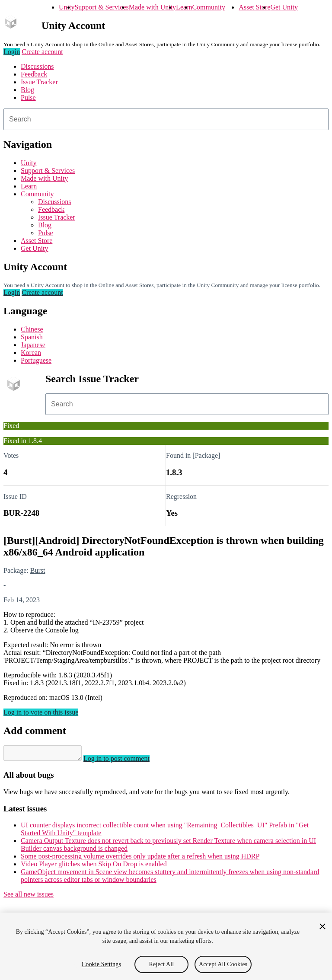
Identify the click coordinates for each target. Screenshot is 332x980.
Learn (184, 7)
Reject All (162, 964)
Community (208, 7)
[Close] (322, 926)
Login (12, 52)
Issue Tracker (39, 82)
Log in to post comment (125, 761)
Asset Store (254, 7)
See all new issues (29, 897)
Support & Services (101, 7)
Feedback (34, 74)
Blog (27, 90)
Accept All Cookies (223, 964)
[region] (166, 946)
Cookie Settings (101, 964)
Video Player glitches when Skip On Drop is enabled (94, 867)
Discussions (37, 66)
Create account (42, 52)
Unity (67, 7)
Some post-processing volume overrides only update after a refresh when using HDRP (140, 859)
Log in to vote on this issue (41, 712)
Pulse (28, 97)
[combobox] (166, 119)
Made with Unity (152, 7)
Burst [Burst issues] (38, 570)
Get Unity (284, 7)
